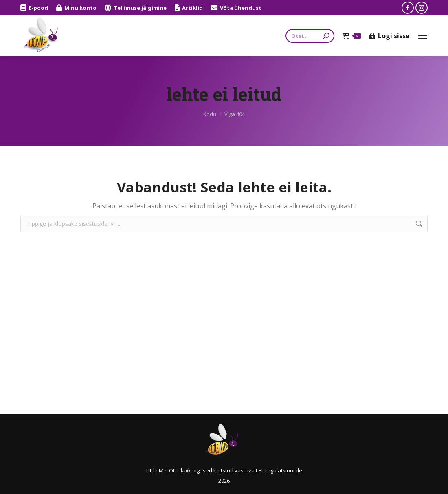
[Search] (310, 36)
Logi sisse (389, 36)
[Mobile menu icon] (423, 36)
